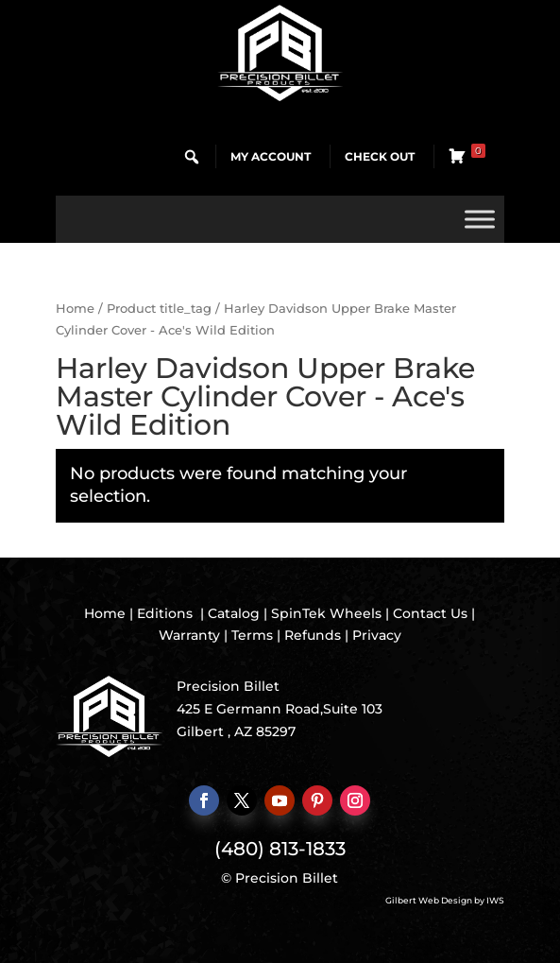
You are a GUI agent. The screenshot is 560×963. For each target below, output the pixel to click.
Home (75, 309)
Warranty (189, 635)
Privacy (377, 635)
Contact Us (430, 613)
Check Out (380, 156)
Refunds (313, 635)
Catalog (234, 613)
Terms (252, 635)
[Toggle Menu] (480, 219)
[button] (192, 157)
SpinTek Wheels (326, 613)
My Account (271, 156)
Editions (165, 613)
